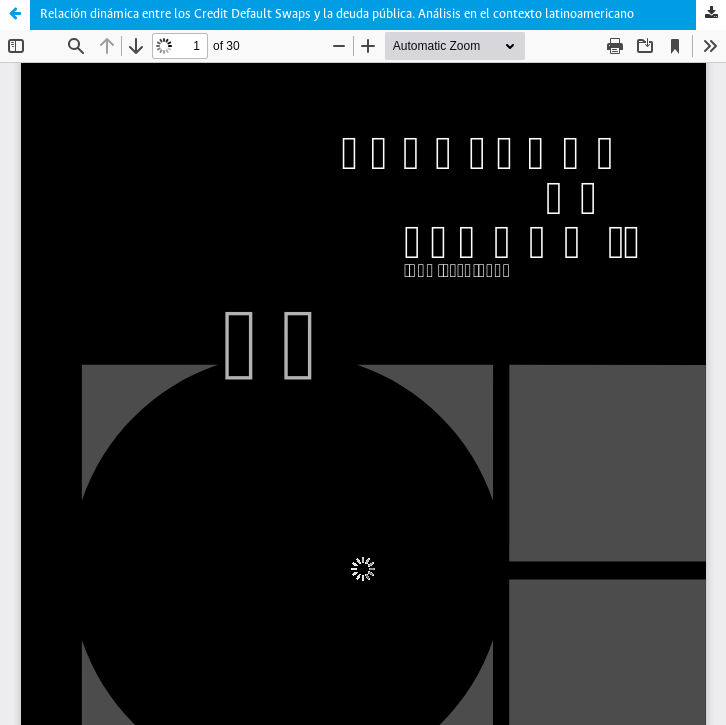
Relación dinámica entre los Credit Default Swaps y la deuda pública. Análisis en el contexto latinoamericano (337, 14)
